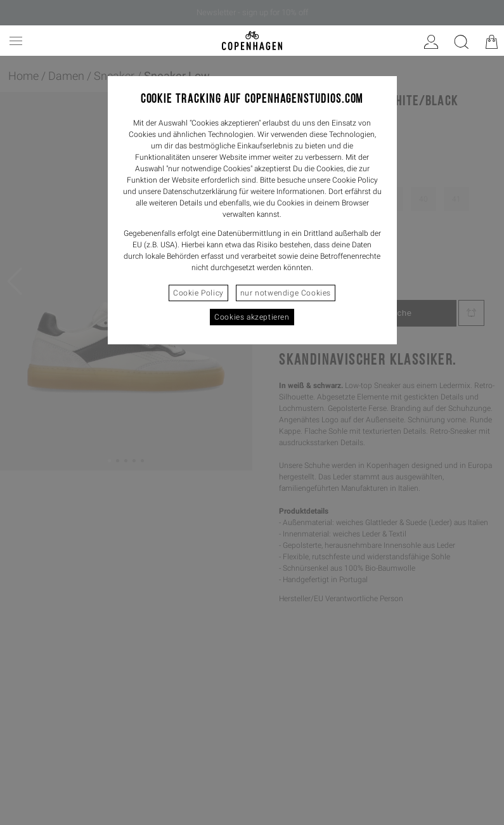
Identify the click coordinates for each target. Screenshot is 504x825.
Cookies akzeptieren (252, 317)
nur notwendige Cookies (286, 293)
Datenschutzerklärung (200, 192)
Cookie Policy (198, 293)
